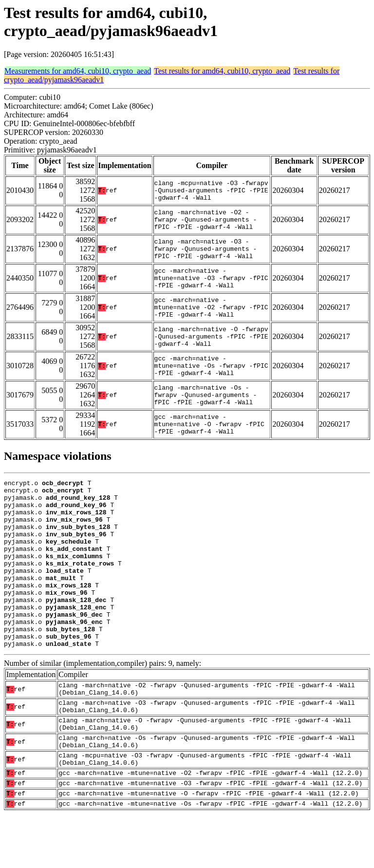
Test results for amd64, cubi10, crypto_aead (222, 71)
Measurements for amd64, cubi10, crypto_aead (78, 71)
